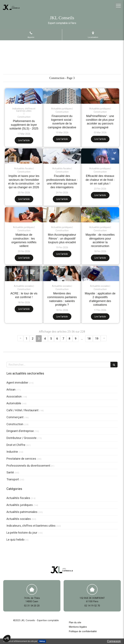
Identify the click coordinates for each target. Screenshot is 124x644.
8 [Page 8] (69, 339)
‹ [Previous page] (20, 338)
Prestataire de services (21, 459)
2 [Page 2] (33, 339)
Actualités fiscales (18, 498)
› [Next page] (104, 338)
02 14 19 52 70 (92, 606)
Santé (10, 472)
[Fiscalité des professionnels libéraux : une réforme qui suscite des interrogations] (62, 156)
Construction (15, 424)
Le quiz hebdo (15, 540)
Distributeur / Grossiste (21, 438)
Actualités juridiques (20, 505)
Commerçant (15, 417)
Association (14, 396)
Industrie (12, 452)
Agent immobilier (17, 383)
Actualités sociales (19, 519)
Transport (13, 479)
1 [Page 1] (26, 339)
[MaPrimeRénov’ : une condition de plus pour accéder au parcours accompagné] (100, 96)
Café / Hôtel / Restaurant (22, 410)
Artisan (11, 389)
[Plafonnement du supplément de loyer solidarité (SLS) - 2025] (24, 96)
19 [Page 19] (97, 339)
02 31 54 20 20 (32, 606)
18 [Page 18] (89, 339)
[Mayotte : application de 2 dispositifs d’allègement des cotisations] (100, 274)
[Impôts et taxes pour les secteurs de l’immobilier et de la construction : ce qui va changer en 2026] (24, 156)
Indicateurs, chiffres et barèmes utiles (31, 526)
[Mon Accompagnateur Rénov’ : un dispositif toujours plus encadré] (62, 215)
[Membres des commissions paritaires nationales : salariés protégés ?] (62, 274)
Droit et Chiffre (16, 445)
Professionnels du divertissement (28, 466)
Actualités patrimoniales (22, 512)
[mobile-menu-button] (118, 6)
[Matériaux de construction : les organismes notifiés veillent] (24, 215)
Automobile (14, 403)
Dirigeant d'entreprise (20, 431)
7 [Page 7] (63, 339)
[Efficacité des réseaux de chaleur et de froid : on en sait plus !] (100, 156)
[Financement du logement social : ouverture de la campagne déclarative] (62, 96)
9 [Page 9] (76, 339)
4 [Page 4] (45, 339)
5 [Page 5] (51, 339)
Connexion (114, 641)
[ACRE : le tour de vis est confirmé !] (24, 274)
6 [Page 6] (57, 339)
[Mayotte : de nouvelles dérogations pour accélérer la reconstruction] (100, 215)
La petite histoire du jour (22, 533)
